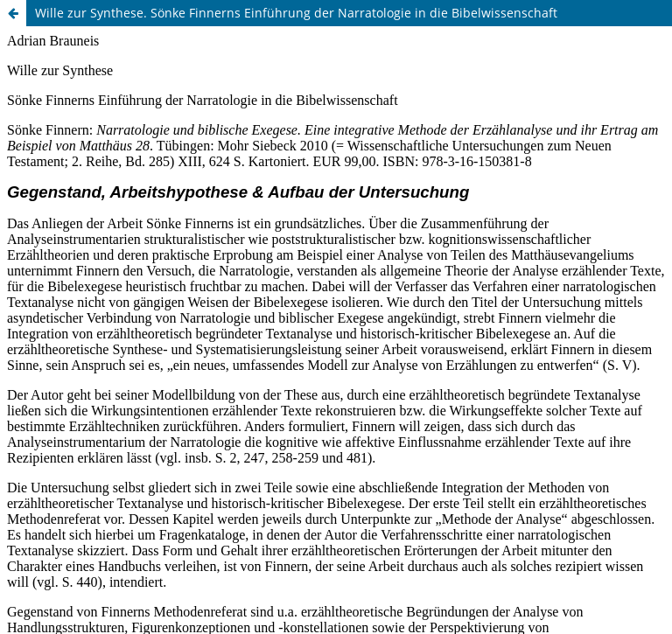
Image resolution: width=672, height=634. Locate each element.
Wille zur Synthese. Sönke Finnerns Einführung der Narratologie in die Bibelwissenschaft (296, 13)
